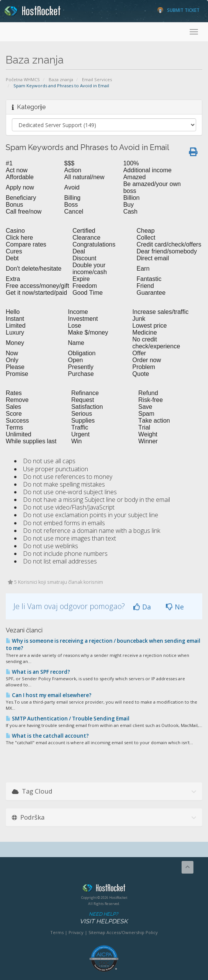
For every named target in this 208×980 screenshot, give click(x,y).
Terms (57, 932)
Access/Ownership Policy (132, 932)
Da (142, 607)
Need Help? (103, 918)
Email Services (97, 79)
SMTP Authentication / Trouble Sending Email (68, 719)
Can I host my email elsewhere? (49, 695)
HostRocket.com (104, 889)
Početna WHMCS (23, 79)
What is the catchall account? (47, 736)
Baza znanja (61, 79)
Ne (175, 607)
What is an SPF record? (38, 672)
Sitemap (97, 932)
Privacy (76, 932)
